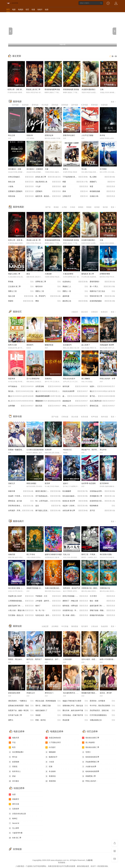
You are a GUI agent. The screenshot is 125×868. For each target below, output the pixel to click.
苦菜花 (13, 767)
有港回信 (51, 776)
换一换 (113, 56)
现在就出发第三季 (91, 738)
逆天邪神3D (104, 483)
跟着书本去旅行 (69, 135)
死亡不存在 (31, 554)
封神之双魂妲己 (21, 177)
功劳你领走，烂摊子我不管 (75, 715)
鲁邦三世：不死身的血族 (91, 554)
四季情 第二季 (48, 282)
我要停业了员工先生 (102, 291)
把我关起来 (49, 135)
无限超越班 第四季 (107, 345)
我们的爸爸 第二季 (21, 391)
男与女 (13, 757)
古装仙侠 (94, 626)
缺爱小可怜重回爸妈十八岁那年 (112, 659)
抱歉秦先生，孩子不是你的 (55, 659)
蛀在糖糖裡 (75, 491)
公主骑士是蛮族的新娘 (35, 450)
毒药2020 (48, 287)
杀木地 (102, 135)
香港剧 (56, 207)
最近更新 (17, 56)
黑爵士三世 (21, 291)
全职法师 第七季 (75, 511)
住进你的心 (75, 282)
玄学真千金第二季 (21, 715)
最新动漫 (17, 416)
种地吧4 (75, 406)
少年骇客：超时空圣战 (48, 601)
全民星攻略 (48, 386)
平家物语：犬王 (48, 596)
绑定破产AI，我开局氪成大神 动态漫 (95, 450)
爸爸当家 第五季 (102, 391)
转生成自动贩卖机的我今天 (75, 496)
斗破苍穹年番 (16, 833)
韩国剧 (89, 207)
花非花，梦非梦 (106, 693)
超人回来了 (86, 345)
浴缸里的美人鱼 (48, 182)
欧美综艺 (104, 312)
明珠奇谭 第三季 (102, 296)
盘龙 (48, 506)
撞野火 (21, 720)
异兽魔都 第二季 (102, 496)
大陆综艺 (75, 312)
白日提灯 (51, 747)
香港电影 (94, 105)
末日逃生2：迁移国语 (35, 169)
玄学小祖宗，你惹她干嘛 (91, 659)
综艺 (27, 9)
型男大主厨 (12, 345)
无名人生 (67, 554)
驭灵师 (47, 483)
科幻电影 (45, 105)
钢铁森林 (51, 752)
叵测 (49, 767)
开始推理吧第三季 (91, 762)
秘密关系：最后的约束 (48, 196)
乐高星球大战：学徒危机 (75, 611)
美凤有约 (30, 345)
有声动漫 (94, 417)
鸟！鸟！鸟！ (48, 611)
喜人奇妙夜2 (89, 743)
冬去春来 (51, 772)
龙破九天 (12, 483)
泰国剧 (81, 207)
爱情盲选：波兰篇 (21, 501)
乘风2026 (48, 401)
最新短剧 (17, 626)
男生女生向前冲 (69, 379)
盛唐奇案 (75, 296)
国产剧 (48, 207)
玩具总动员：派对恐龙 (48, 615)
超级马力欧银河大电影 (53, 554)
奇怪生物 (21, 196)
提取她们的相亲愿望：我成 (21, 706)
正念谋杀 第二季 (21, 287)
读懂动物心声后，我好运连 (75, 706)
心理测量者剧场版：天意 (21, 601)
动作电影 (15, 105)
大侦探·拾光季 (89, 767)
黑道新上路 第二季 (33, 89)
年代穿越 (65, 626)
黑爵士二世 (48, 291)
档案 (75, 182)
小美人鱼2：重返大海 (21, 611)
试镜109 (30, 135)
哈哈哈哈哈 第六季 (21, 401)
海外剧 (105, 207)
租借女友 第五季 (75, 501)
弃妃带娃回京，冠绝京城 (102, 711)
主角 (102, 89)
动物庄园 (12, 554)
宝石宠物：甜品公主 (21, 615)
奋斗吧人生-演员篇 (48, 391)
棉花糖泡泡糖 (102, 191)
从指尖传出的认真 (17, 814)
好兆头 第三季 (48, 177)
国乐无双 (48, 406)
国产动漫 (55, 417)
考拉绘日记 (67, 450)
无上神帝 (14, 828)
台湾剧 (64, 207)
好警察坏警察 (105, 274)
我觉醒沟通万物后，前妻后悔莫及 (94, 693)
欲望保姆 (14, 762)
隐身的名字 (51, 757)
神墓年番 (21, 491)
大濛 (47, 169)
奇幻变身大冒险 (106, 554)
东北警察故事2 (16, 752)
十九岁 (48, 187)
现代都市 (85, 626)
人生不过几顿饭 (87, 135)
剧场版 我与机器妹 (102, 615)
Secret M (14, 823)
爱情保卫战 (102, 406)
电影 (14, 9)
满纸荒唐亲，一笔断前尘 (21, 701)
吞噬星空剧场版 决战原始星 (37, 588)
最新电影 (17, 101)
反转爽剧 (55, 626)
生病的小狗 (102, 196)
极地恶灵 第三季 (88, 274)
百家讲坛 (48, 379)
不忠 (12, 743)
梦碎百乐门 (49, 693)
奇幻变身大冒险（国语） (18, 588)
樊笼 (48, 301)
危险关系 (14, 738)
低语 (75, 187)
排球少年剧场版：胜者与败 (75, 596)
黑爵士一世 (75, 291)
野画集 (21, 282)
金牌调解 (21, 406)
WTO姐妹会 (21, 386)
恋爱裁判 (48, 191)
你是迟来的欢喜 (53, 738)
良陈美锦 (51, 781)
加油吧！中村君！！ (21, 496)
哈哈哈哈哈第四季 (91, 772)
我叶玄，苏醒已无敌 (48, 706)
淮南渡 (48, 715)
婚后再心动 (75, 301)
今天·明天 (102, 596)
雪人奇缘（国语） (75, 615)
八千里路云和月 (53, 743)
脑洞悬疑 (75, 626)
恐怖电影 (55, 105)
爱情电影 (35, 105)
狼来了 (48, 606)
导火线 (84, 169)
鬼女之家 (21, 296)
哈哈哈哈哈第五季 (91, 757)
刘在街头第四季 (75, 391)
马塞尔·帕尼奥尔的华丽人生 (55, 588)
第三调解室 (86, 379)
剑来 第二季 (15, 838)
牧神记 (13, 819)
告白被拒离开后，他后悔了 (73, 693)
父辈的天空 (75, 196)
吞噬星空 (14, 799)
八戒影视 (89, 860)
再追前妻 (75, 720)
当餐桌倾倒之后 (102, 720)
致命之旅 (21, 182)
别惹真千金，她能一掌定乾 (21, 711)
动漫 (33, 9)
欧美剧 (97, 207)
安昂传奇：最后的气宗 (72, 588)
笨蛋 (102, 187)
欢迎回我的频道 (102, 301)
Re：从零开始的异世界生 (48, 501)
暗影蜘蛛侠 (102, 506)
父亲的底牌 (67, 659)
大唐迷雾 (48, 274)
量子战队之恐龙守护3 (48, 511)
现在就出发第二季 (91, 747)
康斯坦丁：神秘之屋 (75, 601)
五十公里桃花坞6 (33, 379)
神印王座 (14, 804)
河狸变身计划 (105, 588)
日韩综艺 (94, 312)
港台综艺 (85, 312)
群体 (75, 191)
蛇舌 (12, 747)
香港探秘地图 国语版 (71, 89)
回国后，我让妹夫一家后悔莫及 (20, 659)
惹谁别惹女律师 (14, 693)
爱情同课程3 (102, 282)
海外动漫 (104, 417)
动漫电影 (104, 105)
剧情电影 (65, 105)
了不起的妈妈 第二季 (75, 177)
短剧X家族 (102, 386)
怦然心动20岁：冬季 (108, 379)
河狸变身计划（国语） (90, 588)
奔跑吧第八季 (89, 776)
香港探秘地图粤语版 (52, 89)
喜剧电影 (25, 105)
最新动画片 (18, 521)
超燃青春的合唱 (75, 396)
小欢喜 (50, 762)
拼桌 (12, 776)
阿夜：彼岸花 (48, 720)
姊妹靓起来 (75, 401)
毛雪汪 (86, 752)
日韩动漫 (65, 417)
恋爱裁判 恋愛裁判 (21, 191)
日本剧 (73, 207)
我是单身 (12, 379)
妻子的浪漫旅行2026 (102, 396)
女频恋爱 (45, 626)
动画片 (40, 9)
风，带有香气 (48, 296)
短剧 (47, 9)
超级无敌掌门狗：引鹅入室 (102, 606)
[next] (114, 31)
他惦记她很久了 (48, 711)
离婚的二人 (75, 287)
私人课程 (102, 177)
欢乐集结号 (67, 345)
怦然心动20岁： (90, 781)
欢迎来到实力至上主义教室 (102, 501)
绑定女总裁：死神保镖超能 (48, 701)
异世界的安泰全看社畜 (21, 506)
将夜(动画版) (31, 483)
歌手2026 (21, 396)
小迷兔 (21, 187)
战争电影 (75, 105)
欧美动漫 (85, 417)
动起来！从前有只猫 (75, 506)
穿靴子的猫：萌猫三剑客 (102, 611)
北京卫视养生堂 (102, 401)
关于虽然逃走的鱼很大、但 (48, 496)
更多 (114, 102)
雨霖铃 (21, 301)
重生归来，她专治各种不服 (75, 711)
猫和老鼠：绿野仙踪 (75, 606)
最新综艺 (17, 312)
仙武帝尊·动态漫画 (89, 483)
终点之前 (12, 135)
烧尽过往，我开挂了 (34, 659)
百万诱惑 (103, 169)
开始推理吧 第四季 (48, 396)
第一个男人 (102, 287)
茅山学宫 (103, 450)
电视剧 (21, 9)
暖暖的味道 (49, 345)
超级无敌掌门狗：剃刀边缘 (21, 606)
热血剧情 (104, 626)
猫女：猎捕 (102, 601)
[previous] (11, 31)
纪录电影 (85, 105)
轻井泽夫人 (15, 772)
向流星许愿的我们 (89, 89)
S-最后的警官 (68, 274)
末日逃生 (14, 781)
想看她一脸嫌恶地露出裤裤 (18, 450)
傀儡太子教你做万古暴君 (75, 701)
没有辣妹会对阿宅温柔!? (102, 491)
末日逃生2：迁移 (15, 169)
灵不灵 (102, 511)
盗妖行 (66, 483)
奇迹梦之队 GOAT (21, 596)
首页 (8, 9)
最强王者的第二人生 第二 (48, 491)
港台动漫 (75, 417)
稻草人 (66, 169)
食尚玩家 (75, 386)
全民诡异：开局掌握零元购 (21, 511)
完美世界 (48, 450)
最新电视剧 (18, 207)
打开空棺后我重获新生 (102, 715)
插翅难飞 (102, 182)
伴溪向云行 (31, 693)
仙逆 (12, 795)
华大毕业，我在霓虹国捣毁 (102, 706)
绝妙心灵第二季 (14, 274)
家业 (28, 274)
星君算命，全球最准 (102, 701)
